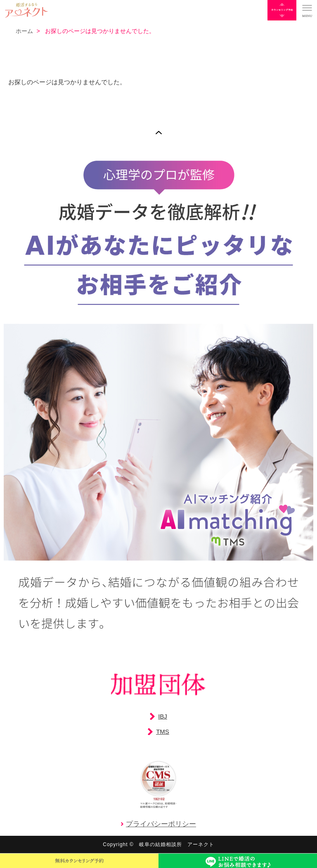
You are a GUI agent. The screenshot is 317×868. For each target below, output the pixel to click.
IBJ (163, 716)
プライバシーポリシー (161, 824)
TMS (163, 732)
